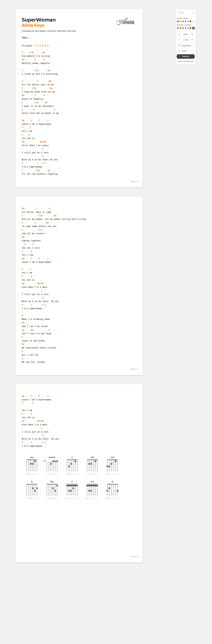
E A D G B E (42, 46)
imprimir (186, 56)
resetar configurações (186, 61)
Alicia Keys (33, 25)
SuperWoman (39, 20)
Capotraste (186, 46)
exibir (184, 51)
